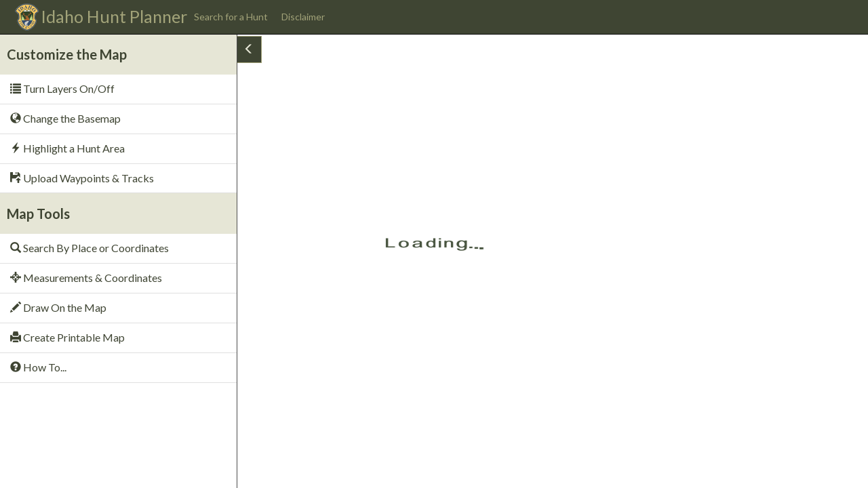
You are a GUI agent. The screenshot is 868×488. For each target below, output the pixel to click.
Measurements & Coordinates (86, 278)
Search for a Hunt (231, 17)
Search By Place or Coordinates (90, 248)
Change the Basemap (65, 118)
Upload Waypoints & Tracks (82, 178)
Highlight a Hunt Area (67, 148)
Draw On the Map (58, 307)
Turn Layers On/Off (62, 88)
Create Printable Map (67, 337)
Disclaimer (303, 17)
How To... (38, 367)
